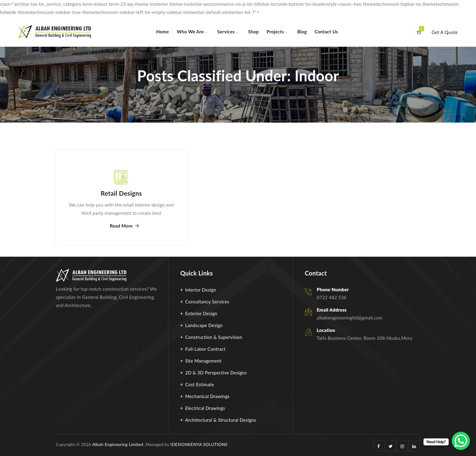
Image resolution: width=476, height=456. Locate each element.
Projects (275, 32)
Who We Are (190, 32)
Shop (253, 32)
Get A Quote (445, 32)
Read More (121, 226)
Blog (302, 32)
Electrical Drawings (205, 408)
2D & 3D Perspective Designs (216, 373)
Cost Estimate (200, 384)
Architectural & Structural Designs (221, 420)
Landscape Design (204, 325)
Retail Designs (121, 193)
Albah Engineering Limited (118, 444)
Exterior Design (201, 313)
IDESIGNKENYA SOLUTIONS (199, 444)
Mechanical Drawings (207, 396)
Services (226, 32)
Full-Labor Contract (205, 349)
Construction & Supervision (214, 337)
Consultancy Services (207, 302)
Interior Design (201, 290)
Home (163, 32)
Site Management (203, 361)
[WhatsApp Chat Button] (461, 441)
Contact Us (326, 32)
